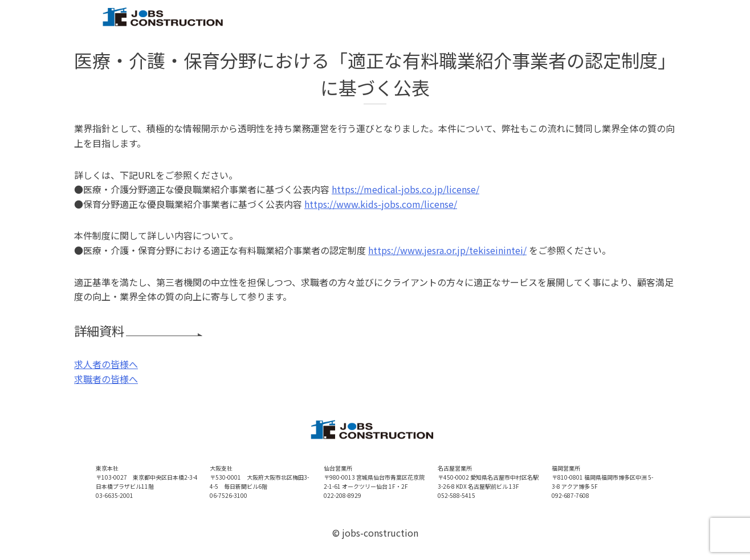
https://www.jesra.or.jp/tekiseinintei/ (447, 250)
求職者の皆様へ (106, 379)
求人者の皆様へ (106, 364)
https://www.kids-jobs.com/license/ (381, 204)
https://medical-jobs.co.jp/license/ (405, 189)
